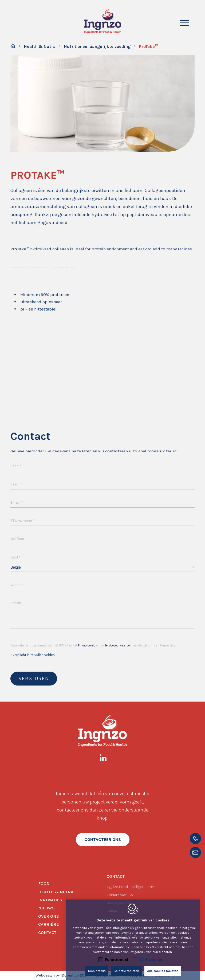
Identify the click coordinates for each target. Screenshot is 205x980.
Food (44, 884)
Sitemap (163, 975)
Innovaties (50, 900)
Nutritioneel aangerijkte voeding (97, 46)
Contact (47, 933)
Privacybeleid (87, 646)
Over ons (49, 916)
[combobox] (102, 567)
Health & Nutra (40, 46)
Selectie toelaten (126, 966)
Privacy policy (137, 975)
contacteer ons (103, 839)
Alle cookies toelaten (163, 966)
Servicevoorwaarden (118, 646)
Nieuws (46, 908)
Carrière (49, 924)
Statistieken (151, 954)
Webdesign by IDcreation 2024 (62, 975)
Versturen (34, 678)
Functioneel (117, 954)
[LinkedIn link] (106, 759)
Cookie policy (107, 975)
